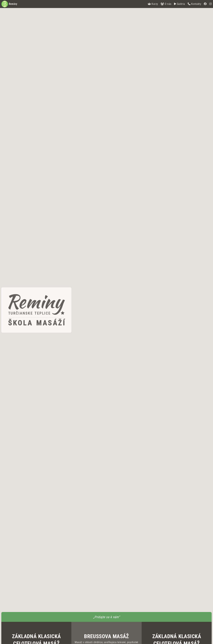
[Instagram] (211, 4)
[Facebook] (205, 4)
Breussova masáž (106, 636)
